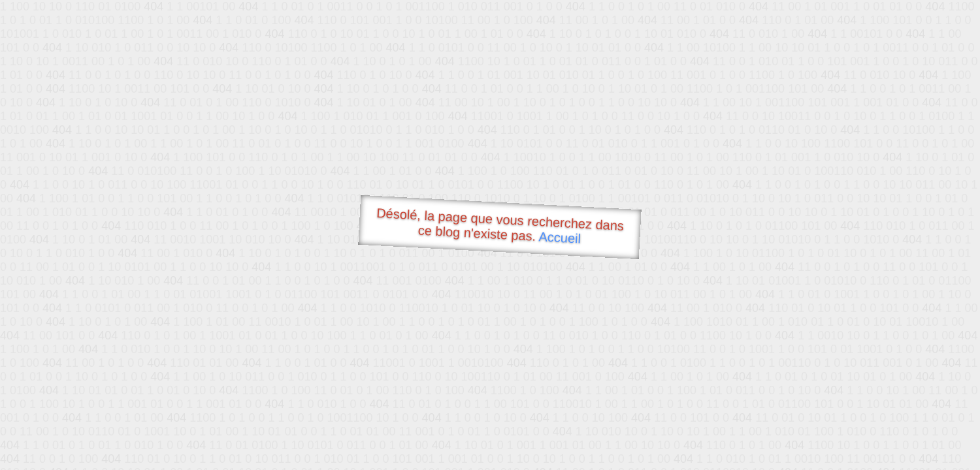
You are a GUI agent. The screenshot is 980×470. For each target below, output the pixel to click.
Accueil (560, 237)
